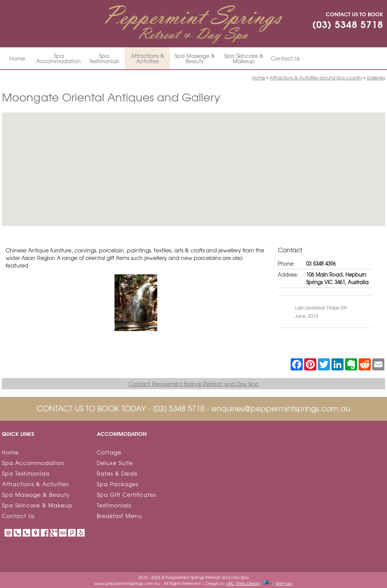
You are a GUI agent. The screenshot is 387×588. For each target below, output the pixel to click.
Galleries (376, 78)
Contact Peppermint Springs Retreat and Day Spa (193, 384)
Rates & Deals (117, 473)
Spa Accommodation (59, 58)
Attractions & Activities (148, 58)
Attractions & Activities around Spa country (316, 78)
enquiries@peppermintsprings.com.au (281, 408)
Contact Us (285, 58)
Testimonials (114, 505)
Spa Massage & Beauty (195, 58)
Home (17, 58)
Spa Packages (118, 484)
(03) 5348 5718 (348, 24)
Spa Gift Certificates (126, 495)
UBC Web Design (243, 583)
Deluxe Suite (115, 463)
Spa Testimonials (104, 58)
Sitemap (284, 583)
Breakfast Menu (119, 516)
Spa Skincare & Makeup (244, 58)
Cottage (109, 452)
